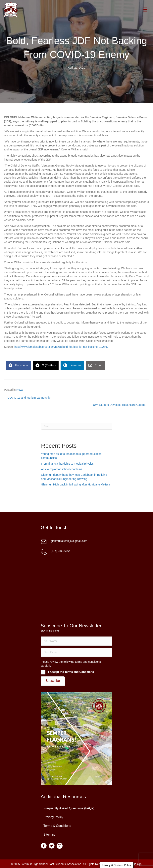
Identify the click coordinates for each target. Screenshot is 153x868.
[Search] (77, 426)
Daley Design (133, 864)
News (20, 390)
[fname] (76, 641)
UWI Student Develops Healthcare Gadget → (121, 405)
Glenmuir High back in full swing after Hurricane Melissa (76, 484)
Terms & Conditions (57, 826)
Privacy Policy (53, 817)
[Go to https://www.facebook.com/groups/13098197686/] (44, 846)
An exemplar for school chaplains (62, 469)
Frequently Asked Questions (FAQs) (69, 808)
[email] (76, 652)
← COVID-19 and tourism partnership (27, 398)
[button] (53, 681)
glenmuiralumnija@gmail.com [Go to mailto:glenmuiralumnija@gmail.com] (69, 541)
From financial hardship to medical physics (67, 464)
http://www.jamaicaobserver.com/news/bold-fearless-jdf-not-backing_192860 (61, 347)
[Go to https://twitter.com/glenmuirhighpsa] (52, 846)
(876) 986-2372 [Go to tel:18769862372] (60, 551)
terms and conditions (88, 662)
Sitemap (49, 835)
